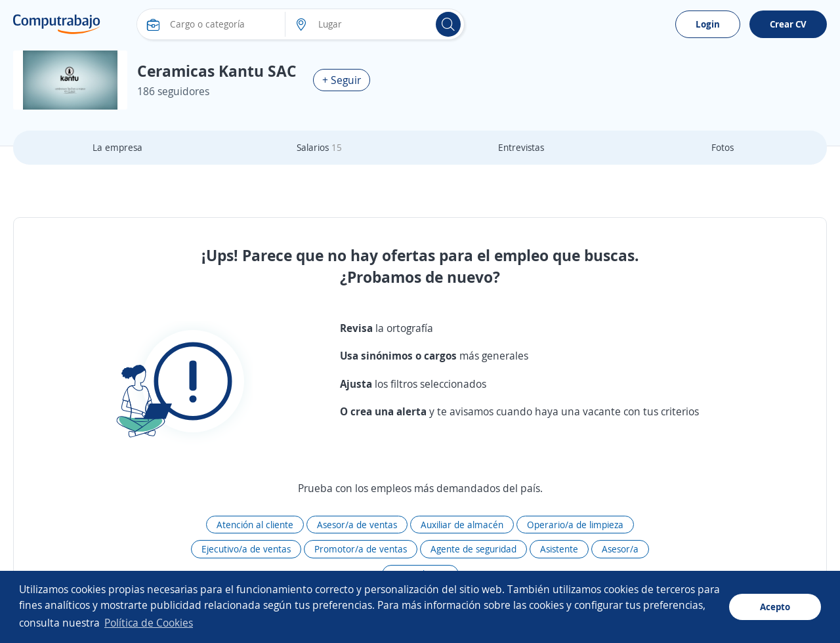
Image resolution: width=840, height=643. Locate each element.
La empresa (117, 147)
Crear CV (788, 24)
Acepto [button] (775, 607)
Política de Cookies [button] (149, 623)
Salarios (319, 147)
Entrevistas (521, 147)
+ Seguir (342, 80)
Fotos (723, 147)
